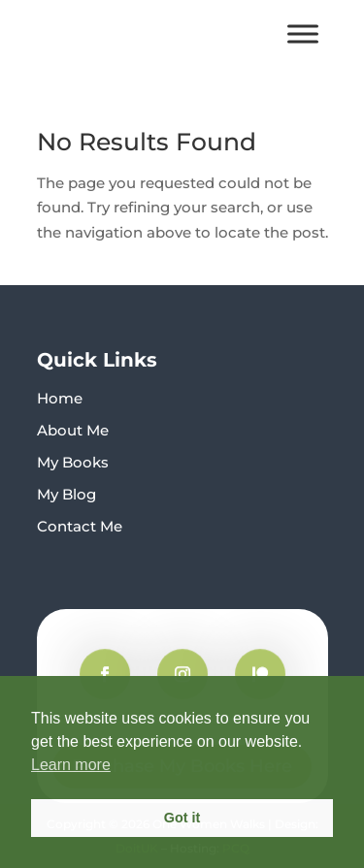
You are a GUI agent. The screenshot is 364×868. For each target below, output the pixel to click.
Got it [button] (182, 818)
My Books (73, 462)
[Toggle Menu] (303, 33)
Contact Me (80, 526)
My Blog (66, 494)
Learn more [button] (71, 765)
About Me (73, 430)
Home (60, 398)
